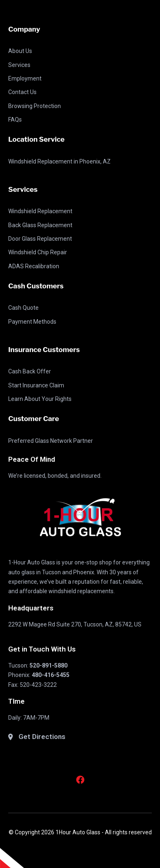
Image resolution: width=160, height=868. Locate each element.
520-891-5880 (49, 665)
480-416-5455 (51, 675)
